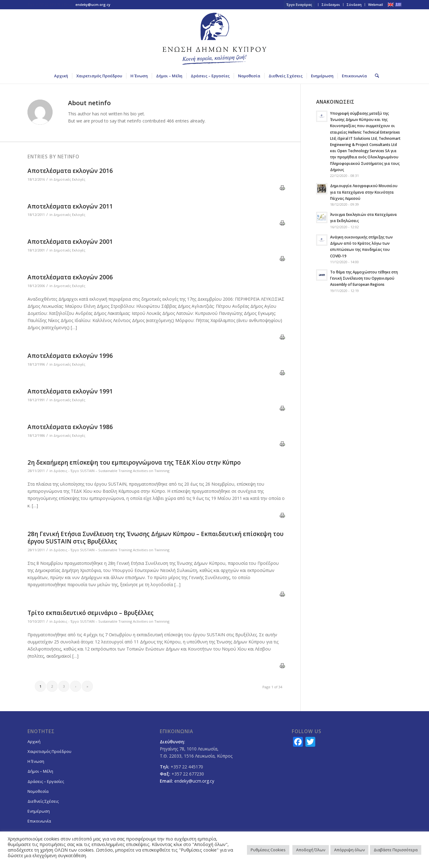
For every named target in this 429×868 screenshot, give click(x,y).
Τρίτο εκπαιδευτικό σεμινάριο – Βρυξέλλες (91, 613)
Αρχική (34, 741)
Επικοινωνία (39, 821)
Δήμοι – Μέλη (40, 771)
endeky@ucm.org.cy (93, 4)
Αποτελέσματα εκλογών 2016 (70, 171)
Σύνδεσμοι (331, 4)
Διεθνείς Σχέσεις (43, 801)
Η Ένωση (36, 761)
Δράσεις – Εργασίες (46, 781)
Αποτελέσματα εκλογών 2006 (70, 277)
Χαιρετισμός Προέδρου (49, 751)
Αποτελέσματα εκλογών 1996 (70, 356)
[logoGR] (214, 39)
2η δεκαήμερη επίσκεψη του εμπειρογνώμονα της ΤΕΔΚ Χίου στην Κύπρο (134, 462)
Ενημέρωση (39, 811)
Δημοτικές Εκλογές (69, 179)
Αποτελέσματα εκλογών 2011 (70, 206)
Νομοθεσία (38, 791)
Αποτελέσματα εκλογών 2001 (70, 242)
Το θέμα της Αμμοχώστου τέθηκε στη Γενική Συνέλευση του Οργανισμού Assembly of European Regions (364, 278)
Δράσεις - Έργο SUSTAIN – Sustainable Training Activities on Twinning (111, 471)
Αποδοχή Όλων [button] (311, 850)
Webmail (376, 4)
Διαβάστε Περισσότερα (396, 850)
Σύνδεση (354, 4)
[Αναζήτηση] (375, 76)
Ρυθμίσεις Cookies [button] (268, 850)
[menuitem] (299, 5)
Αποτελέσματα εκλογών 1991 (70, 391)
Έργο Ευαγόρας (299, 4)
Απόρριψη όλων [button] (349, 850)
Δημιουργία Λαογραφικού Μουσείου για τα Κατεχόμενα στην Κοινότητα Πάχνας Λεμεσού (364, 192)
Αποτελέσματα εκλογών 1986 (70, 427)
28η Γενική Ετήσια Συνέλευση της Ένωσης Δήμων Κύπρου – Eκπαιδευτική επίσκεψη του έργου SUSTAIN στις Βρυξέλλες (155, 538)
